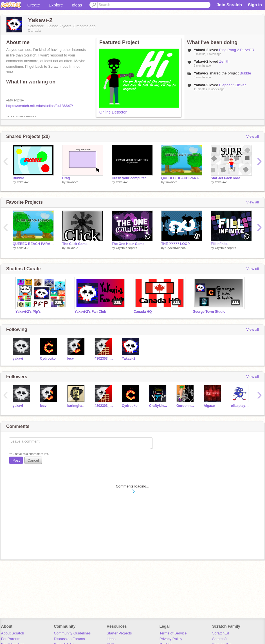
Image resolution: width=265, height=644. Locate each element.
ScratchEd (221, 633)
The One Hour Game (128, 244)
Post (16, 460)
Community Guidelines (72, 633)
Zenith (224, 61)
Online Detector (113, 112)
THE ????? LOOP (175, 244)
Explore (56, 5)
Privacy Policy (171, 639)
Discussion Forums (69, 639)
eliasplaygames (240, 406)
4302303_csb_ (104, 359)
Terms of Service (173, 633)
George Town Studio (209, 312)
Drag (66, 178)
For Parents (11, 639)
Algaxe (209, 406)
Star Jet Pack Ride (225, 178)
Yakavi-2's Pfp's (28, 312)
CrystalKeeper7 (127, 248)
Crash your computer (129, 178)
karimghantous (77, 406)
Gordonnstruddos (186, 406)
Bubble (245, 73)
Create (34, 5)
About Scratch (13, 633)
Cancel (33, 460)
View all (252, 136)
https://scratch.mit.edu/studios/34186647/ (40, 106)
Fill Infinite (219, 244)
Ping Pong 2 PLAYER (237, 50)
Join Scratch (229, 5)
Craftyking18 (159, 406)
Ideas (77, 5)
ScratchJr (220, 639)
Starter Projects (119, 633)
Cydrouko (48, 359)
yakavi (18, 359)
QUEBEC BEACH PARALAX (182, 178)
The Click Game (75, 244)
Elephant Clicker (233, 85)
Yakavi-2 (23, 182)
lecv (70, 359)
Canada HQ (143, 312)
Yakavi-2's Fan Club (90, 312)
